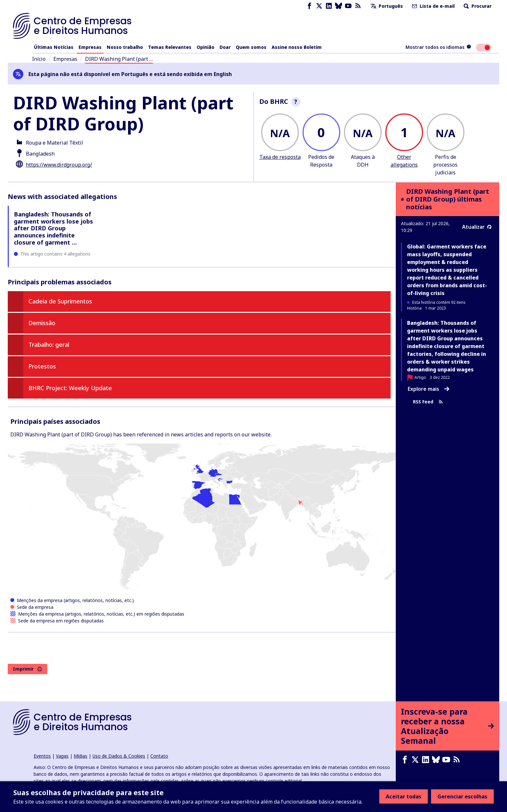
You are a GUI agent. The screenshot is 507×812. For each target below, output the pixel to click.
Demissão (42, 323)
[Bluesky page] (339, 6)
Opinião (205, 47)
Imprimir (27, 669)
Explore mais (429, 389)
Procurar (477, 6)
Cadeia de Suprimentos (60, 301)
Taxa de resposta (280, 157)
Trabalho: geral (49, 345)
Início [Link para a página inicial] (39, 59)
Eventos (42, 756)
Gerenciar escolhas (462, 796)
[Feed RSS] (358, 6)
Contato (159, 756)
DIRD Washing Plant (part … (119, 59)
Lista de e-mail (433, 6)
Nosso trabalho (125, 47)
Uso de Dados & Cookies (119, 756)
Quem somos (251, 47)
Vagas (62, 756)
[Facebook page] (309, 6)
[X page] (319, 6)
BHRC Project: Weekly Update (70, 388)
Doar (225, 47)
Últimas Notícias (54, 47)
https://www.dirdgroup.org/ (59, 165)
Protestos (42, 366)
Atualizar (477, 227)
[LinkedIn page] (329, 6)
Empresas (90, 47)
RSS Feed (428, 402)
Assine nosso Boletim (297, 47)
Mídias (81, 756)
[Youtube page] (348, 6)
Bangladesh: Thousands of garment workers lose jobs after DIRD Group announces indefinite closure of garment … (54, 228)
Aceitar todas (404, 796)
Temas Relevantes (170, 47)
